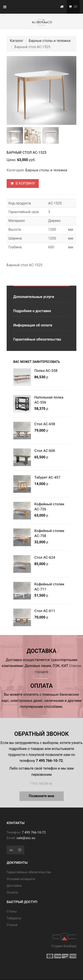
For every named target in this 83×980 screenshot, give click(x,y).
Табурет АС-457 (47, 478)
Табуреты (14, 919)
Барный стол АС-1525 (27, 153)
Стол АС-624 (45, 558)
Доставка (14, 886)
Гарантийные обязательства (37, 340)
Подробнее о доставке (32, 312)
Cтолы (12, 912)
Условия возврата (21, 879)
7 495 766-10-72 (34, 833)
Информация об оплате (33, 326)
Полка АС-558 (46, 371)
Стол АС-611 (45, 612)
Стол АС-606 (45, 451)
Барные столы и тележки (50, 41)
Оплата (12, 893)
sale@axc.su (26, 839)
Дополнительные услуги (34, 297)
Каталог (17, 41)
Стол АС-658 (45, 425)
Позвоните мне (41, 796)
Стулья (12, 926)
